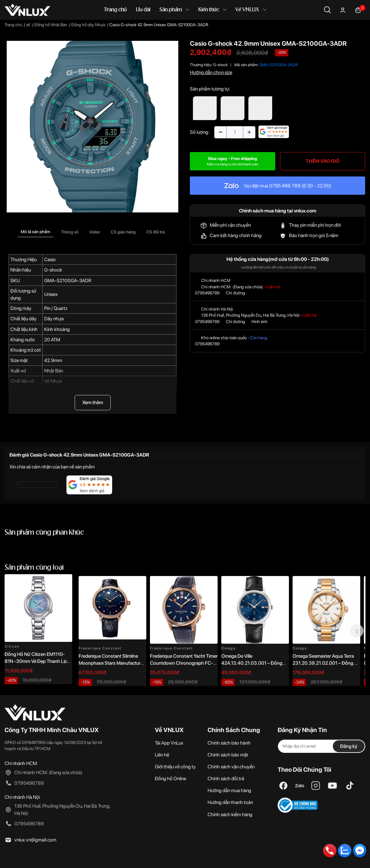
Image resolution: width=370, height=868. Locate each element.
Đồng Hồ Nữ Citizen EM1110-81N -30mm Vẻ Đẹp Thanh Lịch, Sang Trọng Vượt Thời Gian (38, 661)
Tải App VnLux (169, 743)
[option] (92, 127)
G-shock (53, 270)
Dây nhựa (54, 319)
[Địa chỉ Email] (322, 746)
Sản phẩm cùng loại (34, 568)
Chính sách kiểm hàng (230, 815)
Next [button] (357, 631)
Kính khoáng (57, 329)
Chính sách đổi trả (226, 779)
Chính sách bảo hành (229, 743)
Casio (50, 260)
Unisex (51, 294)
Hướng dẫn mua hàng (229, 790)
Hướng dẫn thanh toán (230, 802)
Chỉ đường (235, 293)
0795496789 (207, 293)
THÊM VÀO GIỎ (323, 161)
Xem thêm (93, 402)
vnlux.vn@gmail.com (35, 840)
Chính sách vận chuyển (231, 767)
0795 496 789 (285, 186)
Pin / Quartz (56, 308)
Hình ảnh (260, 322)
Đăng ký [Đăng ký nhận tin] (349, 746)
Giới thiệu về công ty (175, 767)
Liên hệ (162, 755)
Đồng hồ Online (171, 779)
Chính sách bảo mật (228, 755)
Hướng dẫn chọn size (211, 72)
